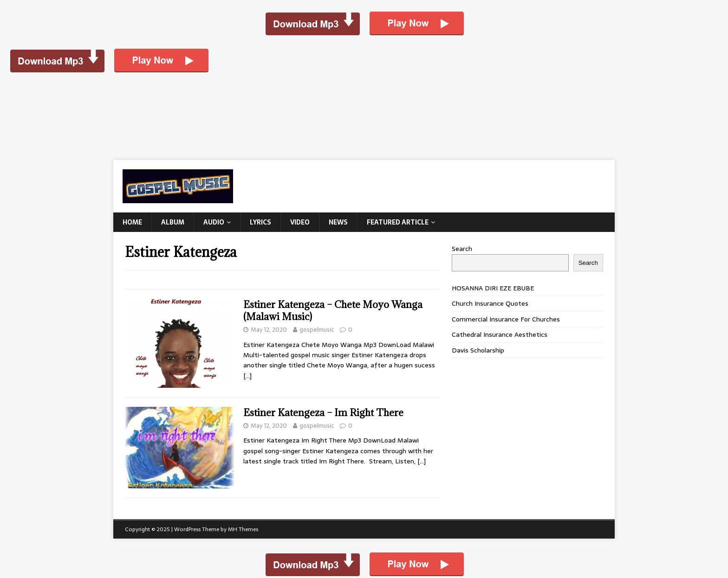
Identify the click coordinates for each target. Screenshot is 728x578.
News (338, 222)
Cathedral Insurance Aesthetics (500, 334)
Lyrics (260, 222)
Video (300, 222)
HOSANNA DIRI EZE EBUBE (493, 288)
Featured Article (398, 222)
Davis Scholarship (478, 350)
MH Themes (243, 529)
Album (173, 222)
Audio (214, 222)
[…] (247, 376)
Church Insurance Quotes (490, 303)
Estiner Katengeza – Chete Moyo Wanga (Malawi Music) (333, 311)
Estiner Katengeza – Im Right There (323, 413)
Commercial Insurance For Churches (506, 319)
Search (462, 249)
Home (132, 222)
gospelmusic (317, 330)
